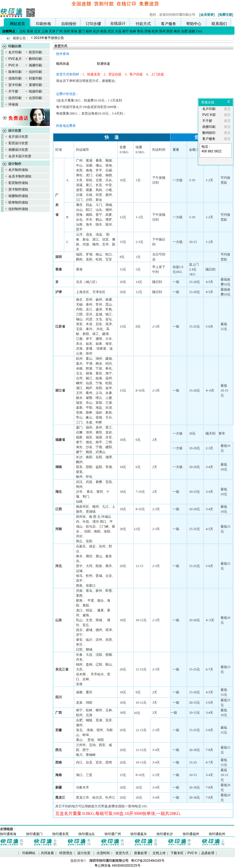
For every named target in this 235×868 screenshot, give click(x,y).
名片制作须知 (18, 170)
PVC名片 (15, 59)
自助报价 (69, 24)
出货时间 (103, 853)
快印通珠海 (8, 834)
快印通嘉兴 (139, 834)
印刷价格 (44, 24)
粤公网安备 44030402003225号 (117, 866)
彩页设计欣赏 (18, 143)
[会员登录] (207, 15)
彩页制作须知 (18, 183)
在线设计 (118, 23)
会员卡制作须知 (20, 176)
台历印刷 (35, 98)
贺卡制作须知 (18, 189)
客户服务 (169, 24)
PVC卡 (13, 65)
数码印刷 (35, 59)
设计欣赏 (84, 853)
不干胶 (13, 91)
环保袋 (13, 104)
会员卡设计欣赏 (20, 156)
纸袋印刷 (35, 91)
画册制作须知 (18, 196)
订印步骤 (93, 24)
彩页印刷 (35, 52)
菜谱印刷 (35, 85)
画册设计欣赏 (18, 150)
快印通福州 (191, 834)
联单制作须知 (18, 202)
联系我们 (219, 24)
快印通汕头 (87, 834)
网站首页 (17, 24)
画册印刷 (35, 65)
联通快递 (103, 64)
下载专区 (177, 853)
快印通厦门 (34, 834)
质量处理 (141, 853)
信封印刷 (35, 72)
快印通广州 (113, 834)
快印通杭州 (217, 834)
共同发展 (47, 853)
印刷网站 (29, 853)
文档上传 (159, 853)
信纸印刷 (15, 78)
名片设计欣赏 (18, 137)
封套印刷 (35, 78)
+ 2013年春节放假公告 (47, 38)
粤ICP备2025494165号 (148, 861)
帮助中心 (194, 24)
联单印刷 (15, 72)
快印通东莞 (60, 834)
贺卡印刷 (15, 85)
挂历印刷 (15, 98)
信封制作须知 (18, 209)
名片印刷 (15, 52)
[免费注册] (225, 15)
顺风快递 (63, 64)
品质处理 (208, 853)
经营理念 (66, 853)
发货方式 (122, 853)
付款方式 (143, 24)
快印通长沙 (165, 834)
